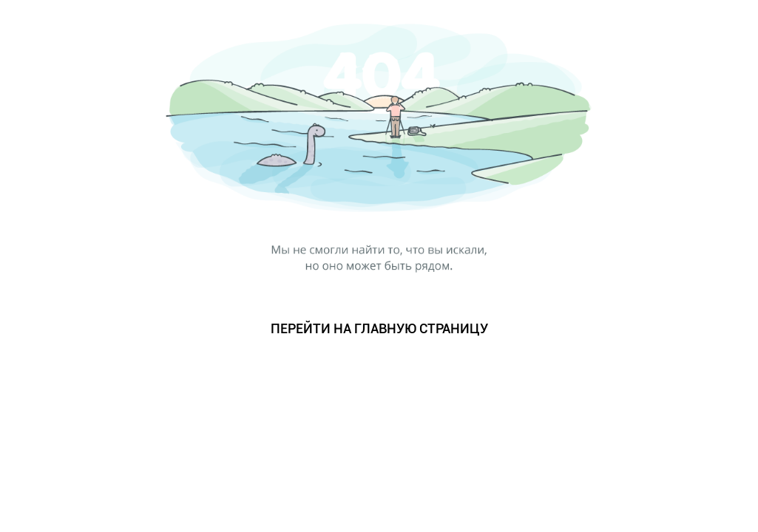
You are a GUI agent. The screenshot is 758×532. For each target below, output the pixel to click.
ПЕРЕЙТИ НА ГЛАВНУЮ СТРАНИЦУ (379, 328)
